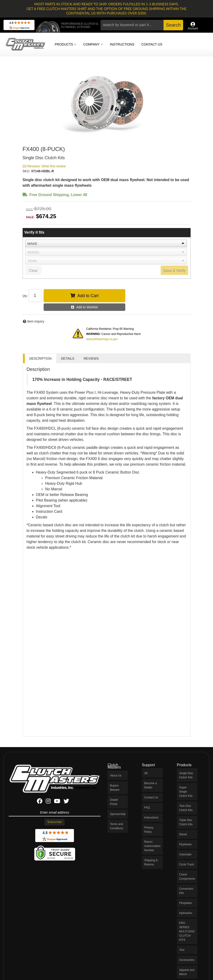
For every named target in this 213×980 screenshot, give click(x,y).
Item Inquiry (36, 321)
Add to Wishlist (87, 307)
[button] (142, 25)
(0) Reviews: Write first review (44, 166)
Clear (33, 271)
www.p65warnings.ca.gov (102, 339)
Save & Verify (174, 271)
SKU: (26, 171)
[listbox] (106, 243)
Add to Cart (88, 296)
